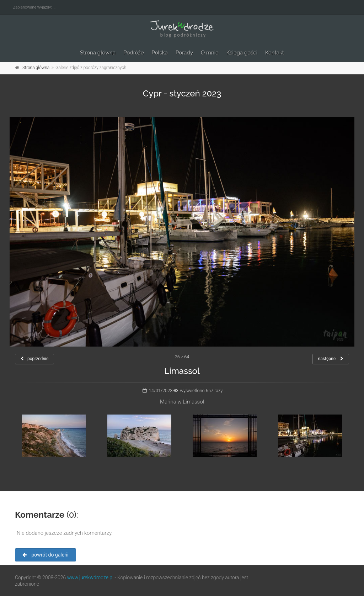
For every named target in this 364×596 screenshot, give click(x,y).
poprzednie (34, 359)
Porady (184, 53)
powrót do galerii (45, 555)
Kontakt (275, 53)
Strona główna (98, 53)
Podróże (133, 53)
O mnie (210, 53)
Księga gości (242, 53)
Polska (160, 53)
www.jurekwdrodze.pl (90, 577)
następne (331, 359)
